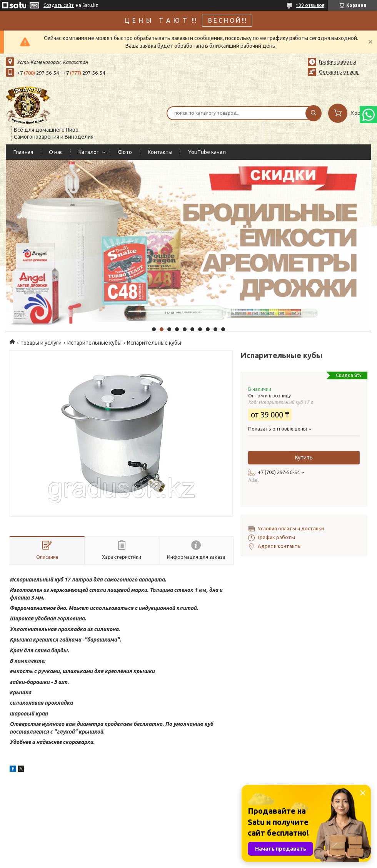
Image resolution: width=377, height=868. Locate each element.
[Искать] (314, 113)
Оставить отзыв (339, 72)
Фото (125, 152)
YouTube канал (207, 152)
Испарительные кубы (94, 343)
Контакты (160, 152)
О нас (56, 152)
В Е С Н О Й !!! (227, 20)
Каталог (89, 152)
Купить (304, 457)
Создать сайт (59, 5)
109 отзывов (310, 5)
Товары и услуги (41, 343)
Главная (23, 152)
